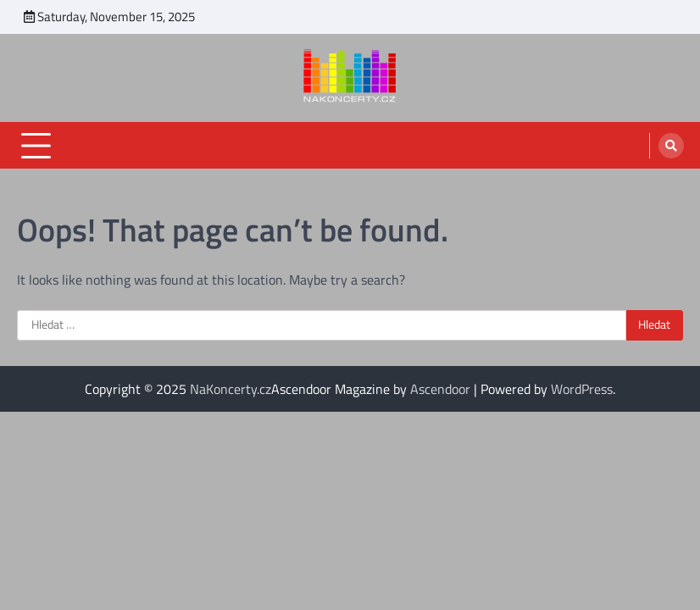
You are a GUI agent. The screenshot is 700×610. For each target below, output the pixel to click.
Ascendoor (440, 389)
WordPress (582, 389)
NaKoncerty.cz (231, 389)
